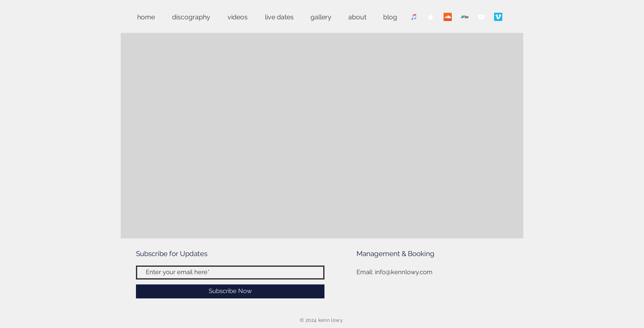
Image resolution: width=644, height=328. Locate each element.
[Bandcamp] (465, 17)
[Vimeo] (498, 17)
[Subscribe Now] (230, 291)
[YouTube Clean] (481, 17)
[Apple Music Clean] (431, 17)
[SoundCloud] (448, 17)
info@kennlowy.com (404, 272)
